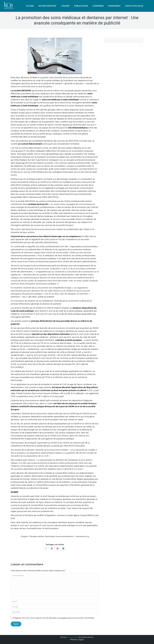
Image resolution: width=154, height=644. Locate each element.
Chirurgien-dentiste (37, 536)
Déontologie (50, 536)
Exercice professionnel (64, 536)
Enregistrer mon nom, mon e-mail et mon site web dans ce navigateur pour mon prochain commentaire (53, 618)
